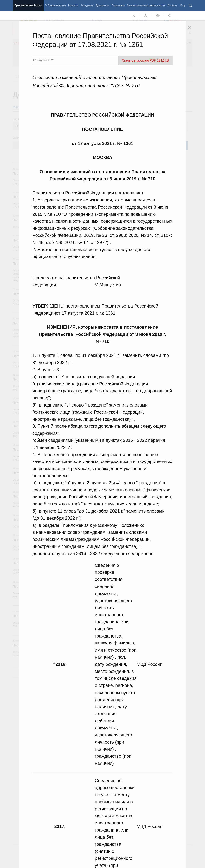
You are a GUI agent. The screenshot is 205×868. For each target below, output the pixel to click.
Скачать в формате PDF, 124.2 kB (145, 61)
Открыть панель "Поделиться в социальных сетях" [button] (170, 16)
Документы (103, 5)
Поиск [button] (191, 6)
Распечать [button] (158, 16)
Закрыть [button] (192, 30)
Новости (73, 5)
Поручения (118, 5)
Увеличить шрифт (146, 16)
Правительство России (28, 5)
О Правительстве (55, 5)
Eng (183, 5)
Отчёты (172, 5)
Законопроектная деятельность (146, 5)
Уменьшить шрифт (134, 16)
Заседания (87, 5)
